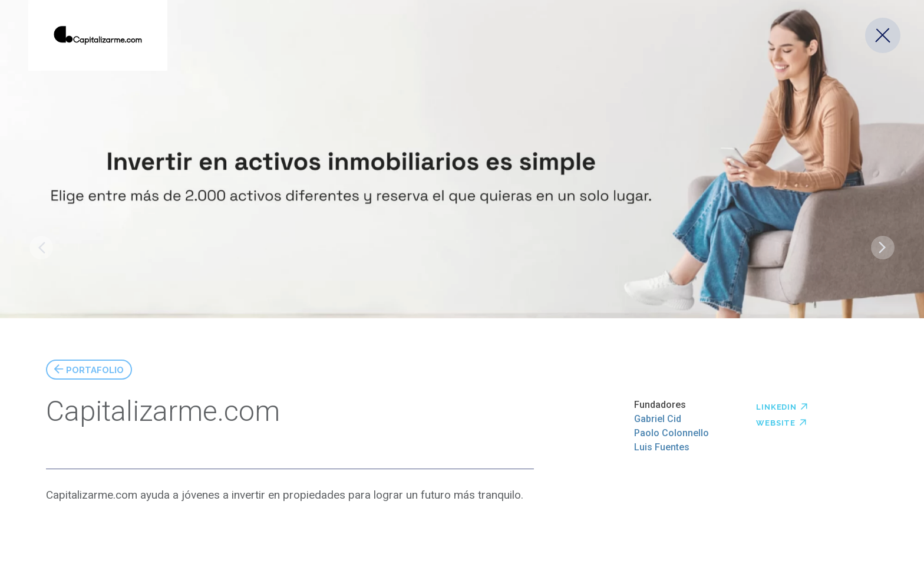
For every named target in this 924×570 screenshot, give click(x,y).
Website (781, 421)
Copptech (41, 248)
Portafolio (95, 369)
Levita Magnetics (883, 248)
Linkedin (782, 406)
